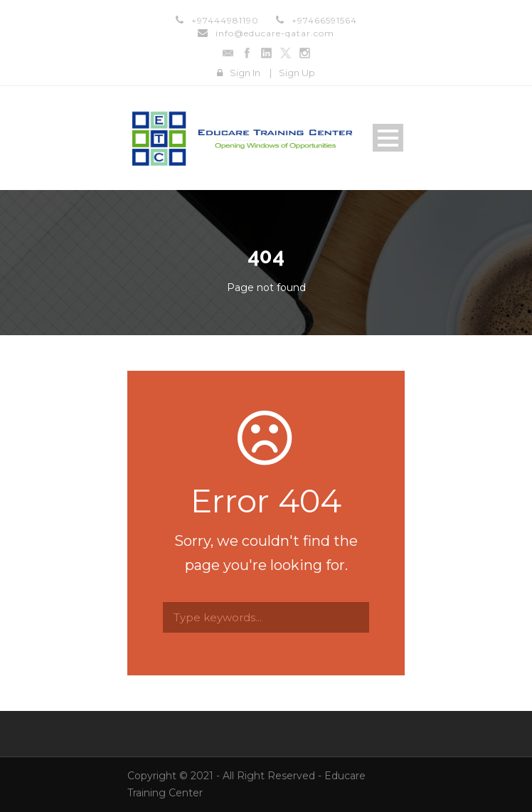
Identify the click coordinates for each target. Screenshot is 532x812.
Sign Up (297, 73)
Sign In (245, 73)
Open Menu (388, 138)
